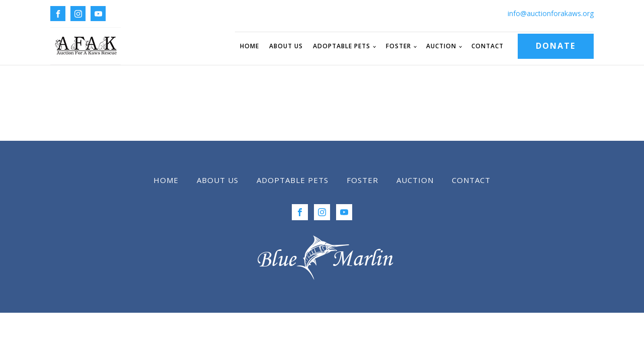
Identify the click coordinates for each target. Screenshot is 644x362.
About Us (286, 46)
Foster (398, 46)
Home (250, 46)
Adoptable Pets (342, 46)
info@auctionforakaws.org (551, 13)
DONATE (556, 46)
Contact (488, 46)
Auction (441, 46)
